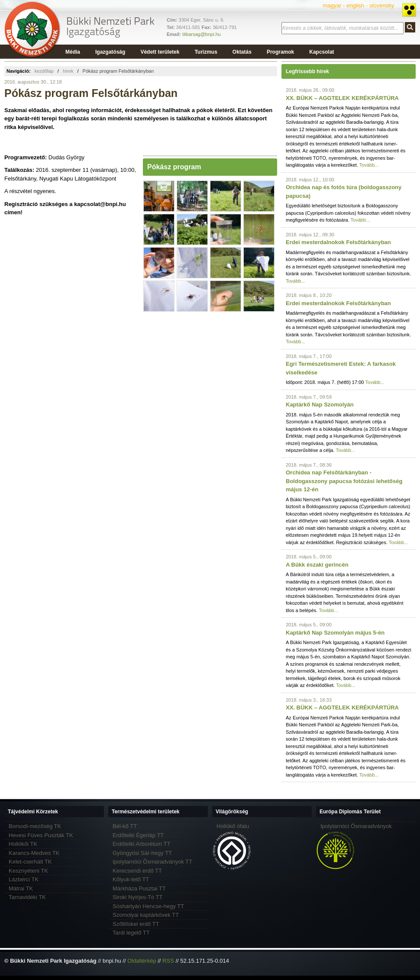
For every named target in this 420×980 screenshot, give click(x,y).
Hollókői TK (23, 844)
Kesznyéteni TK (28, 871)
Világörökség (232, 812)
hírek (68, 71)
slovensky (382, 5)
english (355, 5)
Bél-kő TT (125, 826)
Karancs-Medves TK (34, 853)
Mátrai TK (21, 888)
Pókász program (174, 167)
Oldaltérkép (142, 961)
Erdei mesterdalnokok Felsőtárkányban (338, 242)
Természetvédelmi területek (146, 812)
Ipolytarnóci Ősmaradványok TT (152, 862)
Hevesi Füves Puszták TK (41, 835)
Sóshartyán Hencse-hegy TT (148, 906)
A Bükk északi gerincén (317, 565)
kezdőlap (44, 71)
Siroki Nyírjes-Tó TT (137, 897)
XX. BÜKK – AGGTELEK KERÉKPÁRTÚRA (342, 98)
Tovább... (369, 165)
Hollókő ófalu (233, 826)
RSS (168, 961)
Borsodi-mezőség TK (35, 826)
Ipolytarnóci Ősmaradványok (356, 826)
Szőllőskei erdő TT (136, 924)
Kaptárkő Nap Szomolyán (320, 405)
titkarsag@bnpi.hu (202, 34)
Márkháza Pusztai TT (139, 888)
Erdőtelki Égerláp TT (138, 835)
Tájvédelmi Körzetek (33, 812)
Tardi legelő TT (131, 933)
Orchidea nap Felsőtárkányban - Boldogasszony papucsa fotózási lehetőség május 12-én (344, 481)
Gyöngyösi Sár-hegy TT (142, 853)
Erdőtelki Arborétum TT (141, 844)
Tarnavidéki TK (27, 897)
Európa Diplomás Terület (350, 812)
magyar (332, 5)
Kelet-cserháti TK (30, 862)
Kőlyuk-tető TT (131, 879)
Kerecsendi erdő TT (137, 871)
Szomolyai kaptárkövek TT (146, 915)
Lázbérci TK (24, 879)
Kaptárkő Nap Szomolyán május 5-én (335, 633)
